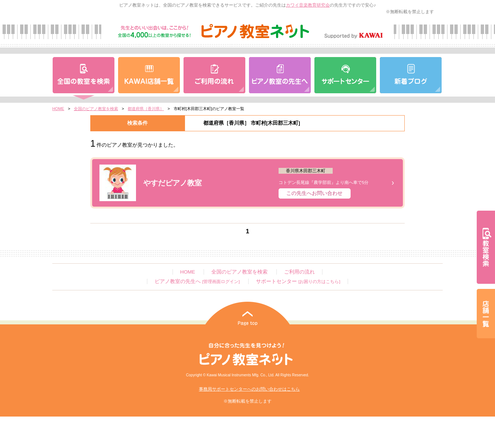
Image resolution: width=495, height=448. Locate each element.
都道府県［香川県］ (146, 109)
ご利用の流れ (299, 272)
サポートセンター (298, 281)
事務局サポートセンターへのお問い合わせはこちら (249, 389)
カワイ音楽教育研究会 (308, 5)
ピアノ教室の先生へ (197, 281)
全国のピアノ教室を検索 (96, 109)
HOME (58, 109)
